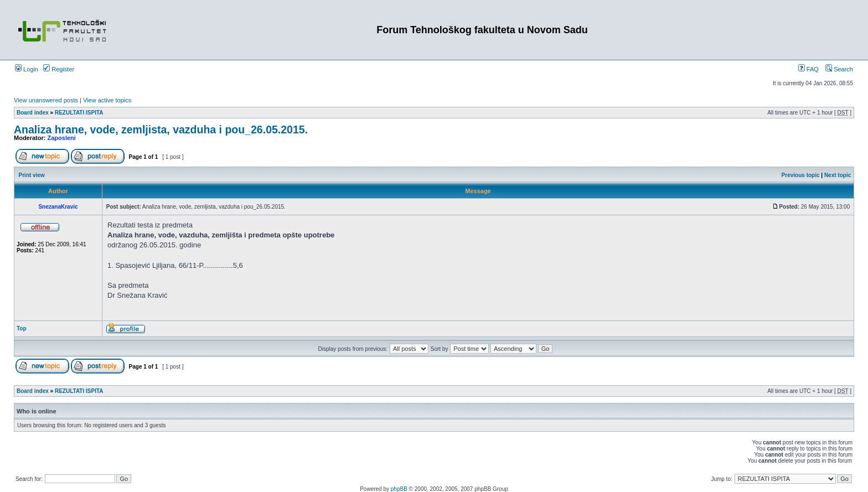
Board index (33, 113)
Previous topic (801, 175)
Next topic (838, 175)
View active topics (107, 100)
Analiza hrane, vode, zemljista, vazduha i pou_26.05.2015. (161, 130)
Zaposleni (62, 138)
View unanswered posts (46, 100)
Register (59, 69)
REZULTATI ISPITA (79, 113)
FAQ (808, 69)
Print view (32, 175)
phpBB (399, 489)
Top (22, 328)
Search (839, 69)
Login (27, 69)
